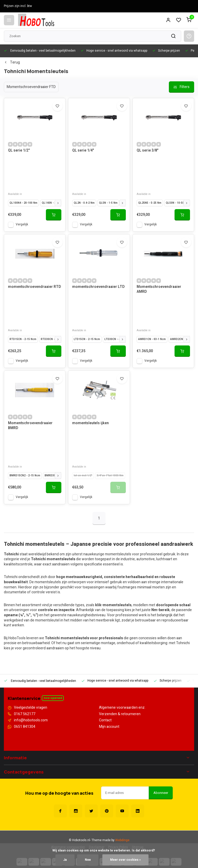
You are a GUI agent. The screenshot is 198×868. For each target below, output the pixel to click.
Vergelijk (22, 224)
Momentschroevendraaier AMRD (159, 289)
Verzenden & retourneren (120, 714)
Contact (105, 720)
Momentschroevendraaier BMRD (30, 426)
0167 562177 (25, 714)
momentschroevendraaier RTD (34, 287)
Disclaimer (97, 841)
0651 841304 (25, 727)
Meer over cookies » (125, 860)
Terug (12, 62)
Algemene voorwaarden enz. (122, 708)
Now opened (53, 698)
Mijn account (109, 727)
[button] (58, 203)
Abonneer (161, 787)
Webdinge (122, 834)
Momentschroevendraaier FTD (31, 87)
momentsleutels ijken (90, 423)
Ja (65, 860)
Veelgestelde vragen (31, 708)
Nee (88, 860)
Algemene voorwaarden (68, 841)
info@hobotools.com (31, 720)
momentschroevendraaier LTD (98, 287)
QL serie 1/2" (19, 151)
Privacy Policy (118, 841)
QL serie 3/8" (147, 151)
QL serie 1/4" (83, 151)
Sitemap (138, 841)
